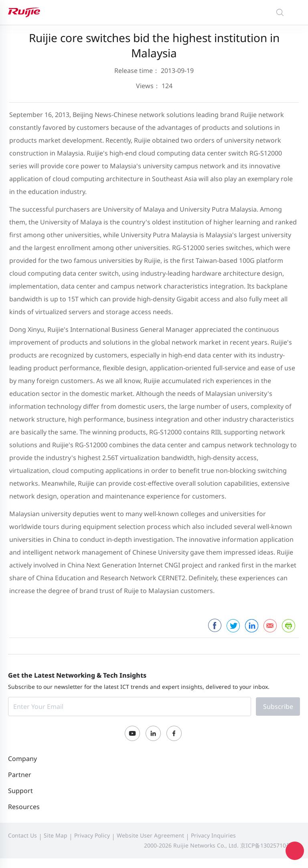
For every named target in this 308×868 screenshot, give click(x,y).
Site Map (56, 835)
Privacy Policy (92, 835)
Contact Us (22, 835)
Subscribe (278, 707)
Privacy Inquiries (213, 835)
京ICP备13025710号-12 (270, 845)
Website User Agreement (150, 835)
